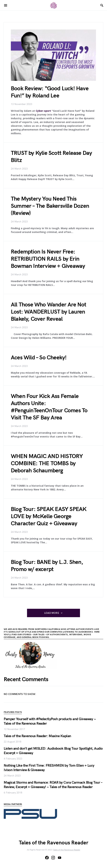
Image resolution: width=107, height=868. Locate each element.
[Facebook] (47, 858)
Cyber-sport (43, 111)
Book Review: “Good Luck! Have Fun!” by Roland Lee (50, 92)
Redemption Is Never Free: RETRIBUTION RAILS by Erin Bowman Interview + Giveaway (48, 259)
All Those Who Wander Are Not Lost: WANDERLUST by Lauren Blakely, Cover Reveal (49, 312)
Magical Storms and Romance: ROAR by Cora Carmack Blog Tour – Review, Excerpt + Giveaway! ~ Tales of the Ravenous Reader (53, 785)
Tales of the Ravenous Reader (67, 850)
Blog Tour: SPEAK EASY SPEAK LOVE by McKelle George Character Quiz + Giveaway (49, 516)
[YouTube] (60, 858)
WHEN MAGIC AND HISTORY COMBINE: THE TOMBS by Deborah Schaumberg (47, 463)
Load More (52, 613)
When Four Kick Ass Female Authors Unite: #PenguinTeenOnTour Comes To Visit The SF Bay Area (49, 407)
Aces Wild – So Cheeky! (39, 358)
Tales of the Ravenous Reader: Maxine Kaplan (37, 736)
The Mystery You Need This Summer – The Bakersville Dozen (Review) (50, 206)
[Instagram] (53, 858)
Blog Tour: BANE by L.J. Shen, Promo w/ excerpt (47, 566)
